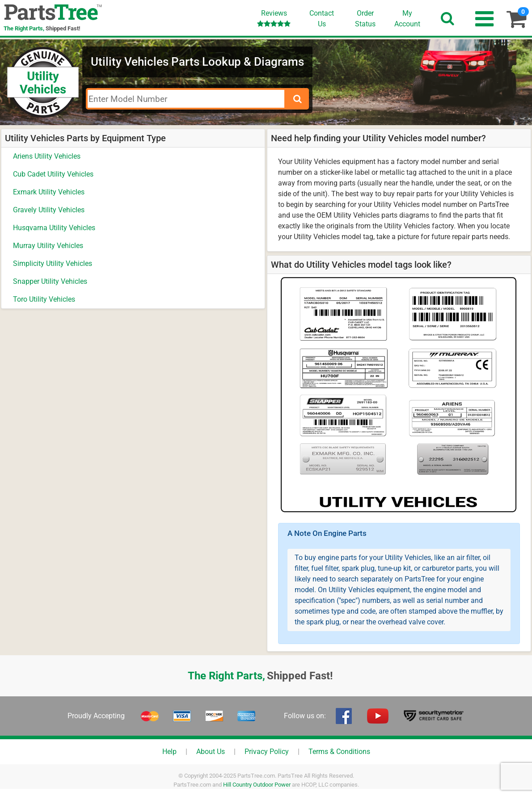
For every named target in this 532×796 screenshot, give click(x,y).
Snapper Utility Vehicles (50, 281)
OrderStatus (365, 19)
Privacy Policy (267, 752)
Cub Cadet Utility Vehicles (53, 174)
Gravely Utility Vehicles (49, 210)
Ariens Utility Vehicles (47, 156)
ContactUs (322, 19)
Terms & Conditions (339, 752)
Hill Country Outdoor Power (257, 785)
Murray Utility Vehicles (48, 246)
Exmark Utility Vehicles (49, 192)
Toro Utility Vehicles (44, 299)
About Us (211, 752)
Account (407, 18)
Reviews (274, 18)
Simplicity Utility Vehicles (53, 263)
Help (169, 752)
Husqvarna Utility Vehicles (54, 228)
